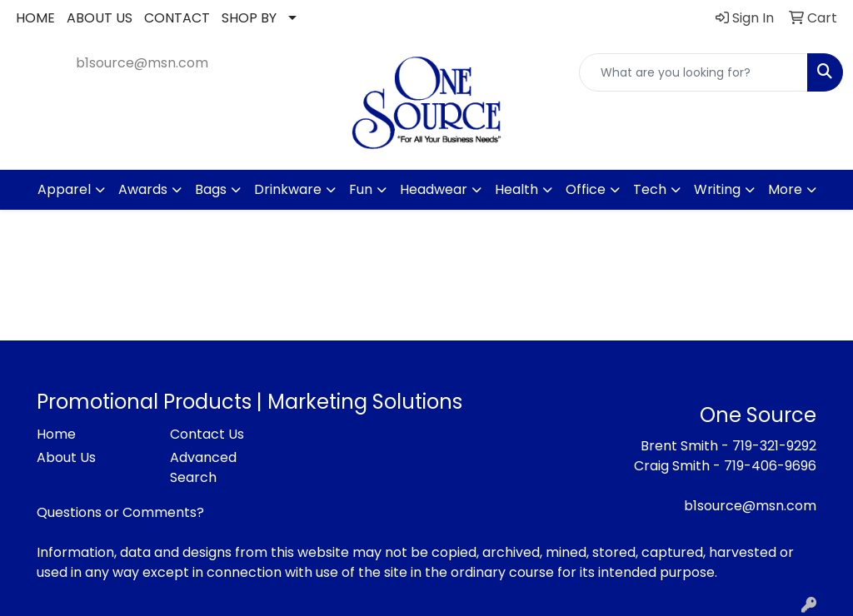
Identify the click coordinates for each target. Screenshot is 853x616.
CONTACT (177, 18)
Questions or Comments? (120, 512)
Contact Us (207, 434)
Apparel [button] (64, 189)
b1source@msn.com (142, 63)
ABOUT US (100, 18)
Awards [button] (143, 189)
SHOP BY (249, 18)
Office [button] (586, 189)
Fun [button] (361, 189)
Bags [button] (211, 189)
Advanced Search (203, 467)
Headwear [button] (434, 189)
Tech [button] (650, 189)
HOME (35, 18)
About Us (66, 457)
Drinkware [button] (288, 189)
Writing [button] (717, 189)
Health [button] (516, 189)
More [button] (785, 189)
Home (56, 434)
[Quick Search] (693, 72)
